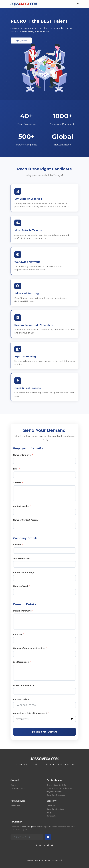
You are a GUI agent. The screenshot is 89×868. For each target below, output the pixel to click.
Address (18, 483)
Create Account (18, 788)
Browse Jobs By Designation (59, 788)
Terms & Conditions (66, 764)
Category (19, 634)
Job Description (22, 662)
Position (18, 545)
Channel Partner (22, 764)
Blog (49, 812)
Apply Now (21, 40)
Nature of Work (22, 586)
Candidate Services (55, 809)
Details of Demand (23, 611)
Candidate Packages (56, 795)
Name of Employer (23, 455)
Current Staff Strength (25, 572)
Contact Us (51, 816)
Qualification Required (25, 685)
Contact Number (22, 506)
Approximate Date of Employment (31, 713)
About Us (37, 764)
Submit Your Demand (44, 732)
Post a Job (15, 806)
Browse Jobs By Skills (56, 785)
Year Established (22, 559)
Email (17, 469)
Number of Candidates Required (30, 648)
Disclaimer (49, 764)
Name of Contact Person (26, 520)
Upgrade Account (54, 792)
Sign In (14, 785)
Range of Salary (22, 699)
